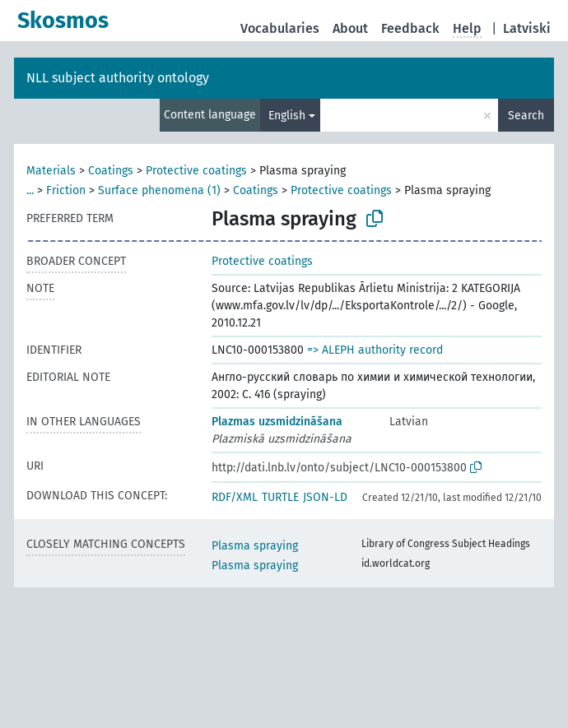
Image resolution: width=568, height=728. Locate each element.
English (287, 116)
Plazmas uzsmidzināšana (277, 422)
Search (526, 116)
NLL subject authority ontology (118, 78)
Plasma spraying (255, 546)
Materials (51, 171)
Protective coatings (196, 171)
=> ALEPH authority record (375, 350)
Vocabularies (280, 28)
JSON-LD (325, 497)
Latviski (527, 28)
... (30, 190)
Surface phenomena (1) (159, 190)
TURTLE (280, 497)
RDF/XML (235, 497)
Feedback (410, 28)
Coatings (111, 171)
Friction (66, 190)
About (350, 28)
